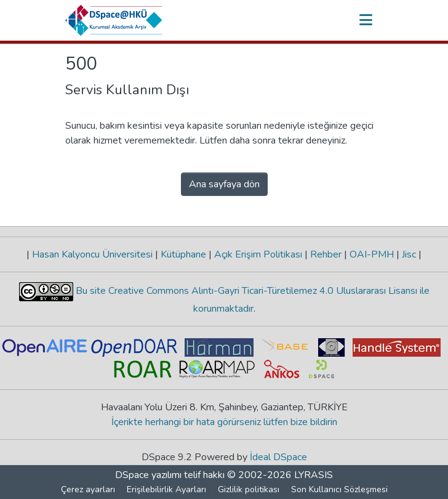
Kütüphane (183, 254)
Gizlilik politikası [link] (249, 489)
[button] (114, 20)
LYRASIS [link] (314, 475)
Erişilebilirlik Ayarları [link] (166, 489)
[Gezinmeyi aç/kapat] (366, 20)
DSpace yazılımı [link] (148, 475)
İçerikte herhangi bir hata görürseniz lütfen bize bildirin (224, 422)
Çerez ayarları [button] (88, 489)
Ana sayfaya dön (224, 184)
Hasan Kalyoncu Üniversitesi (92, 254)
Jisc (409, 254)
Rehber (326, 254)
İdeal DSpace (278, 457)
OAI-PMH (372, 254)
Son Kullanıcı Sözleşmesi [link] (339, 489)
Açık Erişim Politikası (258, 254)
